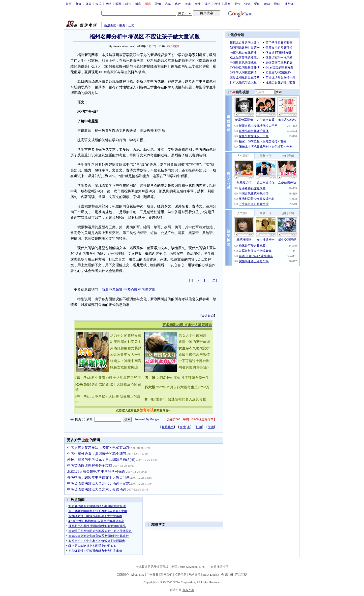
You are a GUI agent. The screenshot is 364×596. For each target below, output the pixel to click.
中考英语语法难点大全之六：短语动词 (97, 489)
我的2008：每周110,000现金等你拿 (191, 419)
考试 (217, 4)
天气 (237, 4)
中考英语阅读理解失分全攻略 (90, 466)
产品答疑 (241, 575)
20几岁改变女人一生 (126, 355)
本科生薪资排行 (100, 378)
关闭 (211, 427)
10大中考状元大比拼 (104, 397)
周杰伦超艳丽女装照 (126, 348)
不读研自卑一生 (197, 378)
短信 (247, 4)
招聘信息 (181, 575)
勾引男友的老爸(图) (194, 367)
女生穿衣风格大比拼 (194, 348)
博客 (138, 4)
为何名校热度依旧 (170, 378)
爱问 (257, 4)
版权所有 (188, 590)
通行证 (289, 4)
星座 (227, 4)
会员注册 (227, 575)
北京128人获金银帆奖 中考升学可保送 (96, 472)
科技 (128, 4)
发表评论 (208, 316)
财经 (108, 4)
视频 (158, 4)
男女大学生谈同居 (192, 336)
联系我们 (166, 575)
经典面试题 (97, 384)
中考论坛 (130, 290)
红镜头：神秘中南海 (126, 361)
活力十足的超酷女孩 (126, 336)
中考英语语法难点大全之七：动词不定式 (98, 483)
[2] (199, 280)
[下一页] (210, 280)
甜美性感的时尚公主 (126, 342)
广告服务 (152, 575)
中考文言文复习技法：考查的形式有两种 (98, 448)
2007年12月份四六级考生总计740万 (183, 387)
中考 (122, 25)
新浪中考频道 (112, 290)
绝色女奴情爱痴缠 (124, 367)
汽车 (168, 4)
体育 (89, 4)
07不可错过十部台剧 (194, 361)
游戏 (188, 4)
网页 (78, 419)
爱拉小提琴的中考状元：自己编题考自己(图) (101, 460)
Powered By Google (147, 419)
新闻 (79, 4)
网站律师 (194, 575)
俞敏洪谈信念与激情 (194, 355)
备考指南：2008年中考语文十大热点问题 (98, 478)
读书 (208, 4)
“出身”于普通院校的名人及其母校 (180, 399)
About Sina (138, 575)
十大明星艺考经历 (127, 378)
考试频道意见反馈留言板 (152, 567)
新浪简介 (123, 575)
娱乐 (98, 4)
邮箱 (267, 4)
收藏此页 (168, 427)
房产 (178, 4)
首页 (69, 4)
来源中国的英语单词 (194, 342)
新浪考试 (110, 25)
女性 (198, 4)
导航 (277, 4)
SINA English (211, 575)
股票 (118, 4)
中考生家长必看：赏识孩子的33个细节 (97, 454)
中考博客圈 (147, 290)
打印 (199, 427)
